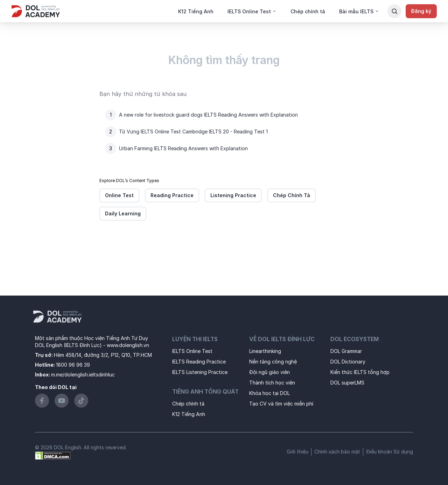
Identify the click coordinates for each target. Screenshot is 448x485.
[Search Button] (394, 11)
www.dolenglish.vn (128, 345)
